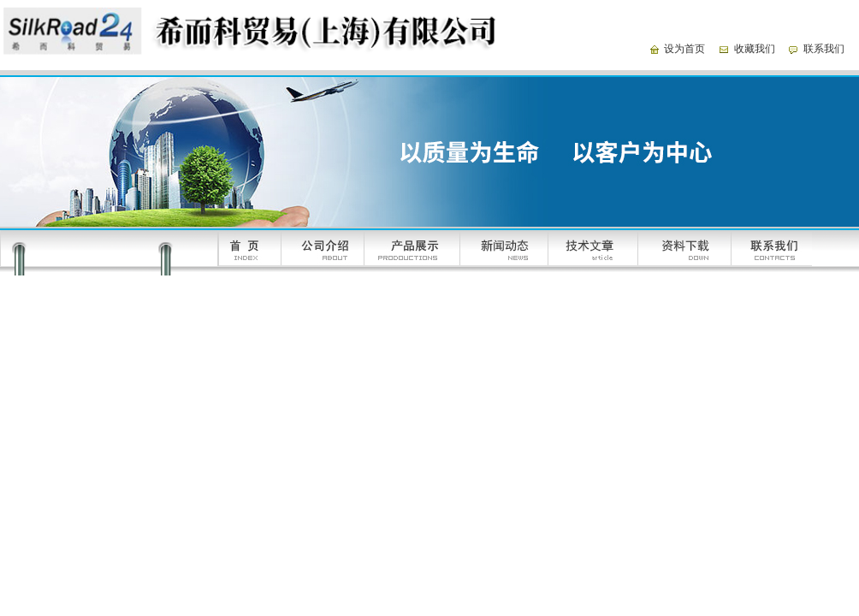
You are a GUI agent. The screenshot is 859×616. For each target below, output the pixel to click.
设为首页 (684, 49)
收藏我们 (755, 49)
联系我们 (824, 49)
